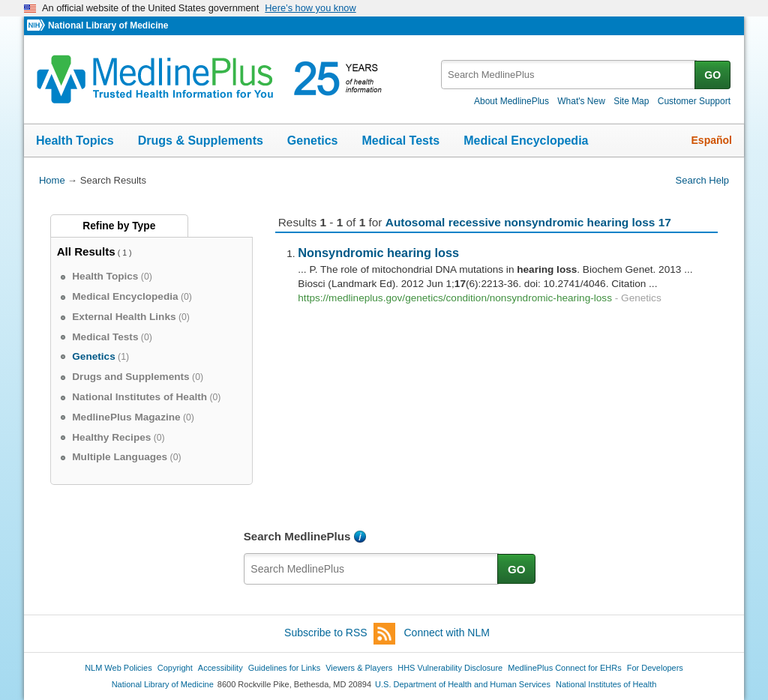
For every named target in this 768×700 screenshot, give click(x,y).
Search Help (702, 180)
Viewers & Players (359, 668)
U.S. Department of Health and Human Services (463, 684)
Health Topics (75, 141)
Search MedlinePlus (297, 536)
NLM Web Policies (118, 668)
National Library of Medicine (108, 25)
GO (712, 75)
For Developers (655, 668)
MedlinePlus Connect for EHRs (564, 668)
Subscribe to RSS (340, 634)
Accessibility (220, 668)
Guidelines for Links (284, 668)
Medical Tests (400, 141)
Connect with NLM (447, 633)
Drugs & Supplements (201, 141)
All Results (86, 251)
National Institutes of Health (606, 684)
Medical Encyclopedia (526, 141)
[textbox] (569, 75)
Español (712, 140)
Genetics (313, 141)
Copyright (175, 668)
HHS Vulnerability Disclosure (450, 668)
